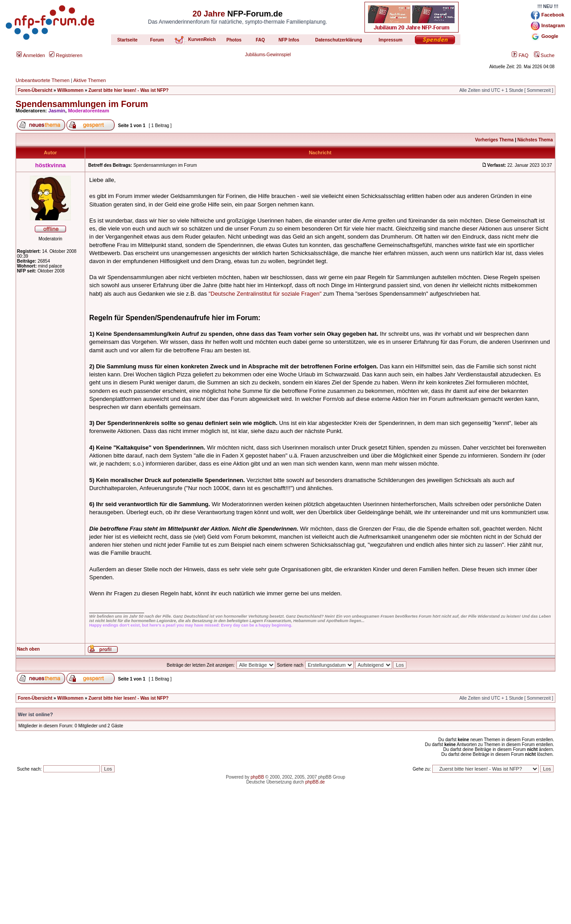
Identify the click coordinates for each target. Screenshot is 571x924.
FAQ (520, 55)
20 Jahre (209, 14)
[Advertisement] (285, 862)
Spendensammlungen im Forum (82, 104)
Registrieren (66, 55)
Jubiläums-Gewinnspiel (268, 55)
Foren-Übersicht (35, 90)
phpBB (257, 777)
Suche (544, 55)
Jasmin (57, 111)
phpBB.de (315, 782)
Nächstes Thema (535, 140)
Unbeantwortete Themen (43, 80)
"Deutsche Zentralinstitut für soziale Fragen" (265, 294)
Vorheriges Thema (494, 140)
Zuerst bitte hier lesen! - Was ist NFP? (128, 90)
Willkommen (70, 90)
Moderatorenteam (88, 111)
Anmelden (31, 55)
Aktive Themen (89, 80)
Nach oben (28, 649)
